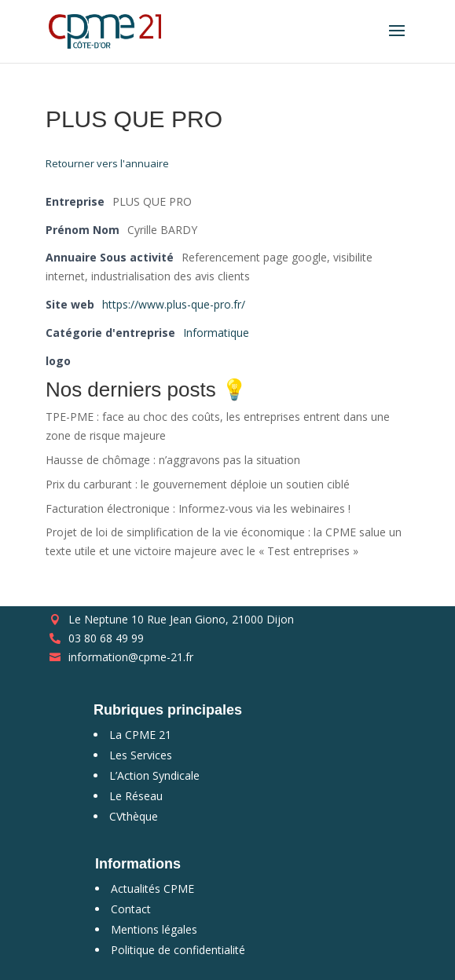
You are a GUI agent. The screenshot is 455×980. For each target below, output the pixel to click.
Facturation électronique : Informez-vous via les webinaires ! (198, 508)
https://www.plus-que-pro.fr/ (174, 304)
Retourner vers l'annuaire (107, 163)
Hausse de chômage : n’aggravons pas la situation (173, 460)
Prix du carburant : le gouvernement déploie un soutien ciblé (198, 484)
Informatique (216, 333)
